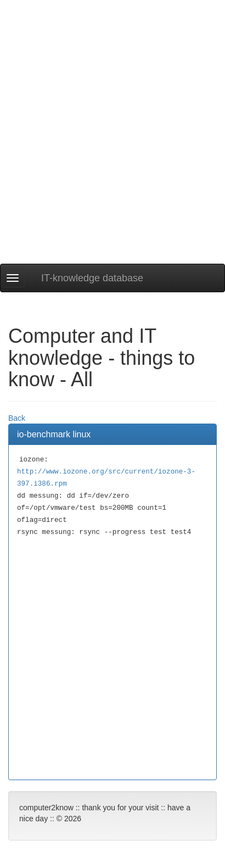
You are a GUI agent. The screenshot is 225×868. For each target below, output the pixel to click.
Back (17, 418)
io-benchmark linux (54, 434)
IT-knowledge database (92, 278)
